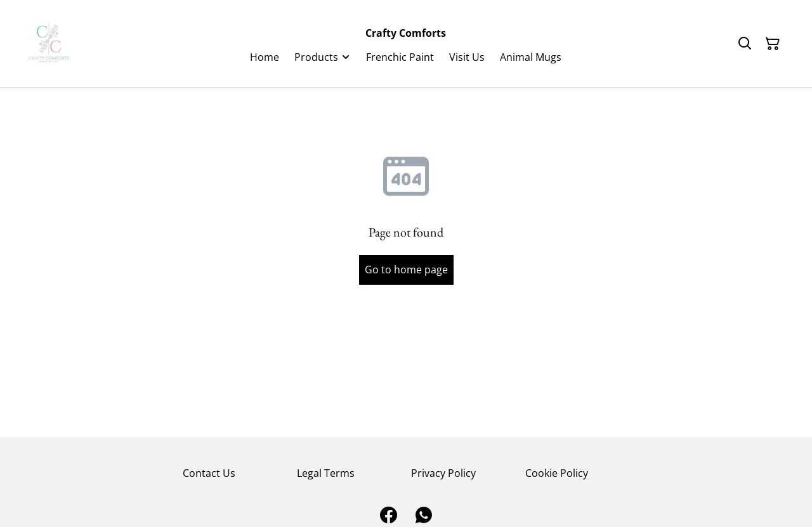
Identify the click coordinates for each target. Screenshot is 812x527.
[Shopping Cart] (773, 44)
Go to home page (406, 270)
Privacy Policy (443, 473)
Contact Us (209, 473)
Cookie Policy (557, 473)
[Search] (745, 44)
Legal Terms (326, 473)
